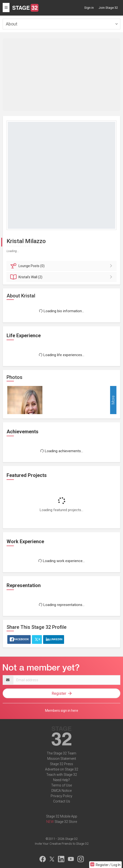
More (113, 400)
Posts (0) (62, 266)
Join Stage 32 (108, 8)
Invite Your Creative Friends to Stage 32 (62, 844)
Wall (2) (62, 277)
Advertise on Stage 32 (62, 769)
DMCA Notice (61, 791)
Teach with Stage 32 (62, 775)
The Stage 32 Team (61, 753)
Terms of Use (61, 785)
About (12, 24)
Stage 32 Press (61, 764)
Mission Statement (62, 759)
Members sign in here (62, 711)
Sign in (89, 8)
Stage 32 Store (66, 822)
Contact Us (62, 801)
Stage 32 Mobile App (62, 816)
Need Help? (61, 780)
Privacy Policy (61, 796)
